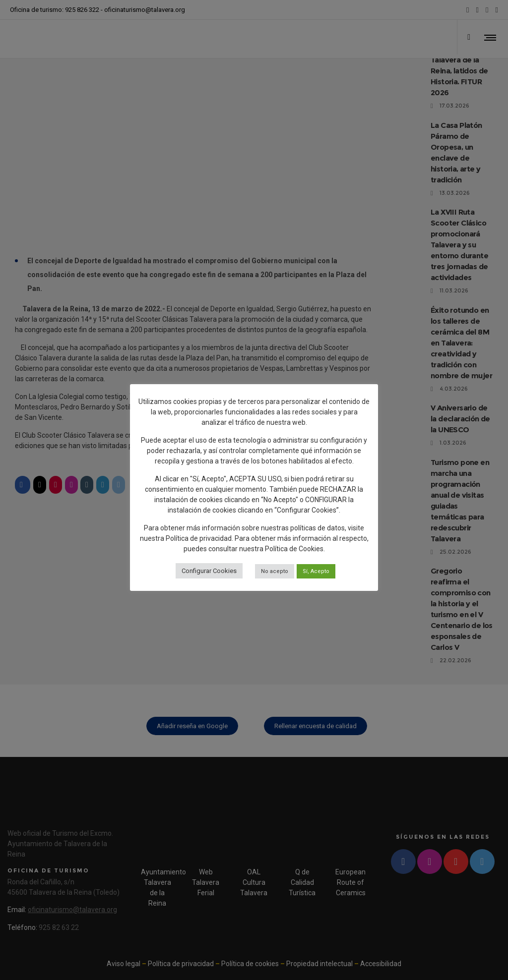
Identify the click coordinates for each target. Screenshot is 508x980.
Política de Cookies (294, 549)
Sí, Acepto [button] (316, 571)
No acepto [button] (275, 571)
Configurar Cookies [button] (209, 571)
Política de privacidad (199, 538)
